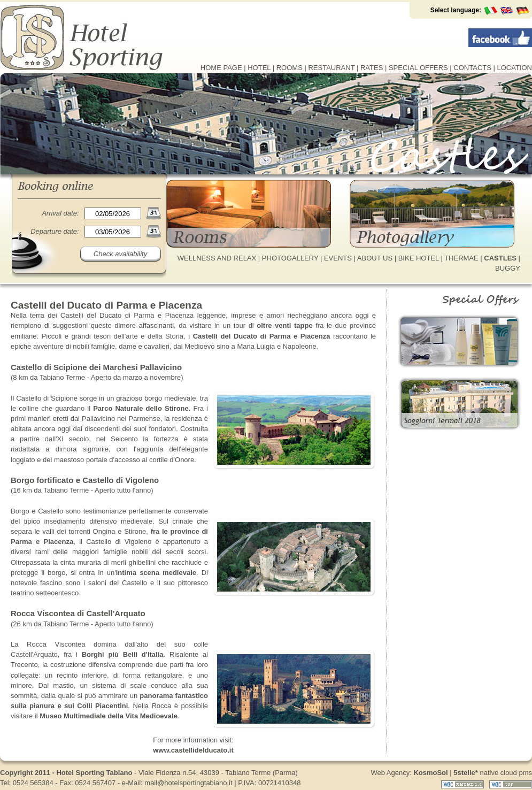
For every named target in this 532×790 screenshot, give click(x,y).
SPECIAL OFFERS (418, 68)
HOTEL (259, 68)
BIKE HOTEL (419, 258)
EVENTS (338, 258)
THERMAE (461, 258)
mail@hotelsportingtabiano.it (188, 783)
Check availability (120, 254)
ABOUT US (375, 258)
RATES (372, 68)
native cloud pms (493, 773)
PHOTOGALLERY (290, 258)
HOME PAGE (221, 68)
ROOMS (290, 68)
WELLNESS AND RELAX (217, 258)
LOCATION (515, 68)
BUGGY (508, 268)
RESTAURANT (331, 68)
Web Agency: (409, 773)
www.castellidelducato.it (193, 750)
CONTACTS (472, 68)
